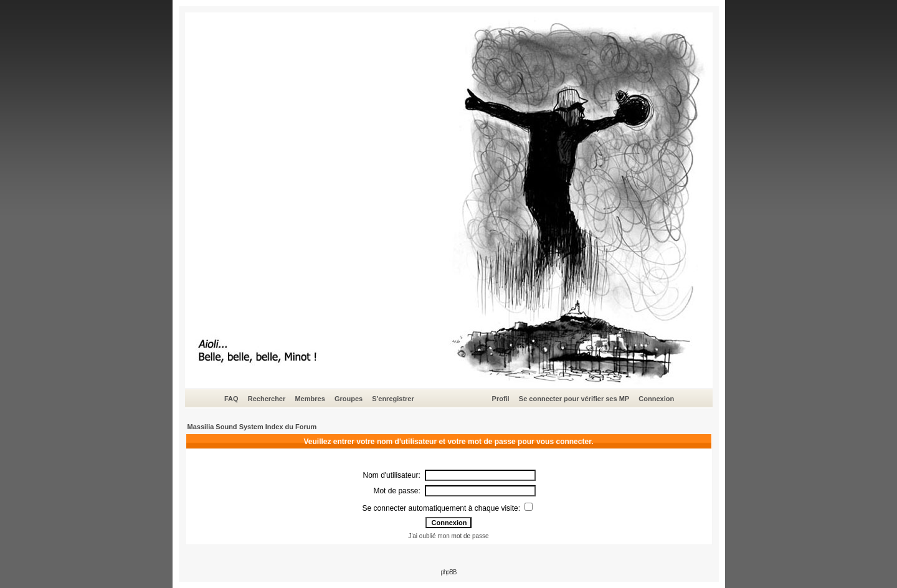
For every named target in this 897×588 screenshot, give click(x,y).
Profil (501, 399)
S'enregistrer (393, 399)
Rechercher (267, 399)
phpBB (448, 572)
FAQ (231, 399)
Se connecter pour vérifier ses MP (574, 399)
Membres (310, 399)
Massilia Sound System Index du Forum (252, 427)
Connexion (656, 399)
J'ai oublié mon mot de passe (448, 536)
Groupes (349, 399)
